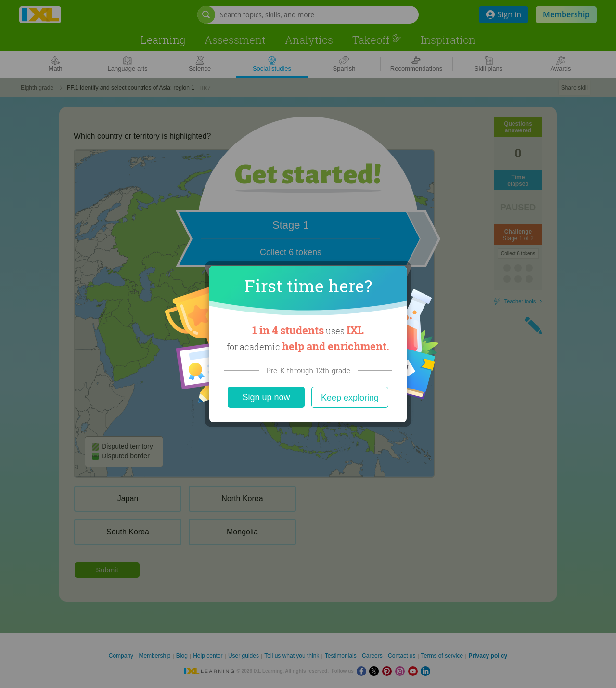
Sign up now (266, 397)
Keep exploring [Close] (350, 398)
